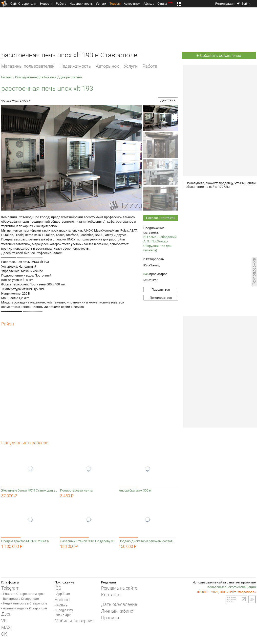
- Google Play (64, 610)
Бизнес (7, 77)
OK (4, 634)
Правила (110, 618)
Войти (244, 3)
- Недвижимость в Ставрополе (24, 603)
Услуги (101, 4)
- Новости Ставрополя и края (23, 594)
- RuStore (61, 605)
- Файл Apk (63, 615)
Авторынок (132, 4)
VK (4, 621)
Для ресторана (71, 77)
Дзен (6, 614)
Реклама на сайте (119, 588)
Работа (61, 4)
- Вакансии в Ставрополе (20, 599)
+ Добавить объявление (219, 55)
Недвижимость (81, 4)
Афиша (149, 4)
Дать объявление (119, 604)
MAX (6, 627)
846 (146, 274)
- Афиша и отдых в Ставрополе (24, 608)
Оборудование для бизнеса (36, 77)
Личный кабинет (118, 611)
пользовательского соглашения (232, 587)
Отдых (165, 4)
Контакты (111, 595)
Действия (168, 100)
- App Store (62, 594)
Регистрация (225, 3)
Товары (115, 4)
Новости (46, 4)
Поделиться (161, 290)
